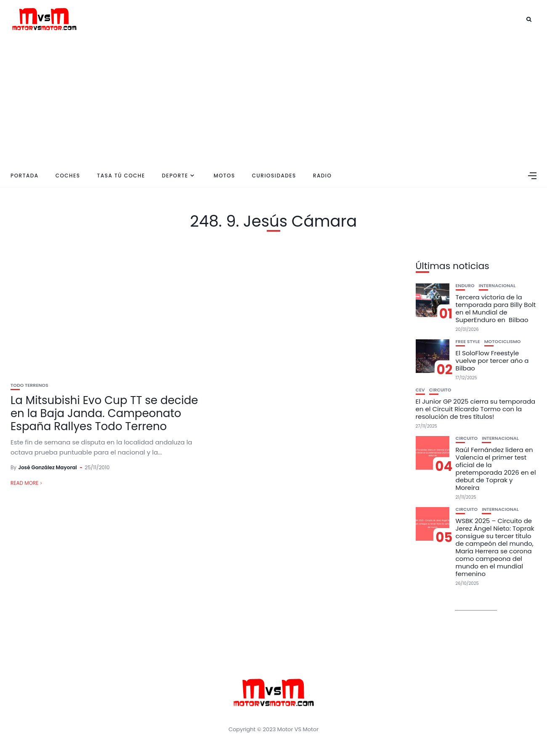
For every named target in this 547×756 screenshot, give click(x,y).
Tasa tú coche (121, 176)
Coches (68, 176)
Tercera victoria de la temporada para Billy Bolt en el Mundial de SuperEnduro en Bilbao (496, 308)
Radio (323, 176)
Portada (25, 176)
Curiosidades (274, 176)
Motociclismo (503, 342)
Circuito (440, 390)
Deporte (175, 176)
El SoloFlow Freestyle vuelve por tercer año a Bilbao (492, 361)
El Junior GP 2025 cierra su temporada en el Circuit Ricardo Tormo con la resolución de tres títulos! (476, 409)
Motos (224, 176)
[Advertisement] (273, 101)
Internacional (497, 286)
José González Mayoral (48, 467)
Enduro (465, 286)
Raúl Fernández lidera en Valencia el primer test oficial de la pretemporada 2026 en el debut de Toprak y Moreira (496, 469)
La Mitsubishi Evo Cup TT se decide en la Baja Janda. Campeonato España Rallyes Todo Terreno (104, 413)
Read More (24, 483)
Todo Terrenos (29, 385)
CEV (420, 390)
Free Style (468, 342)
